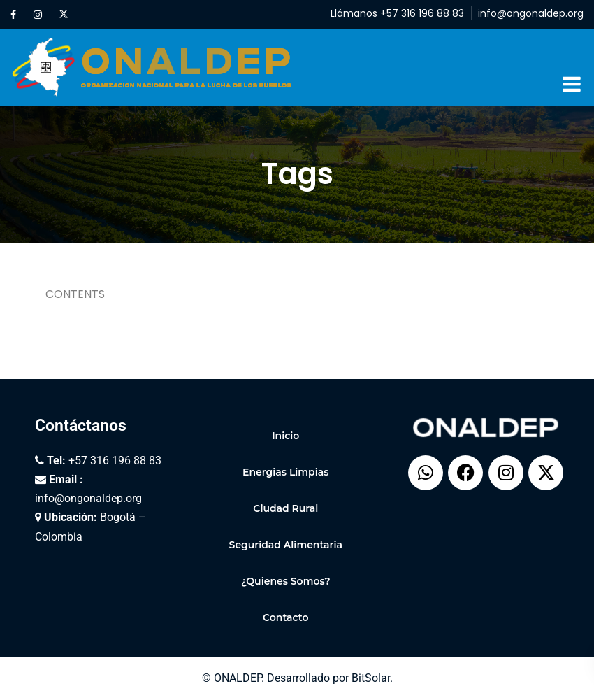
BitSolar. (372, 678)
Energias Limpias (285, 472)
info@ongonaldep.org (531, 13)
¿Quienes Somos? (286, 581)
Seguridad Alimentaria (286, 545)
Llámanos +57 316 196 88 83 (397, 13)
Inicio (285, 436)
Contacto (286, 617)
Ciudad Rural (285, 508)
